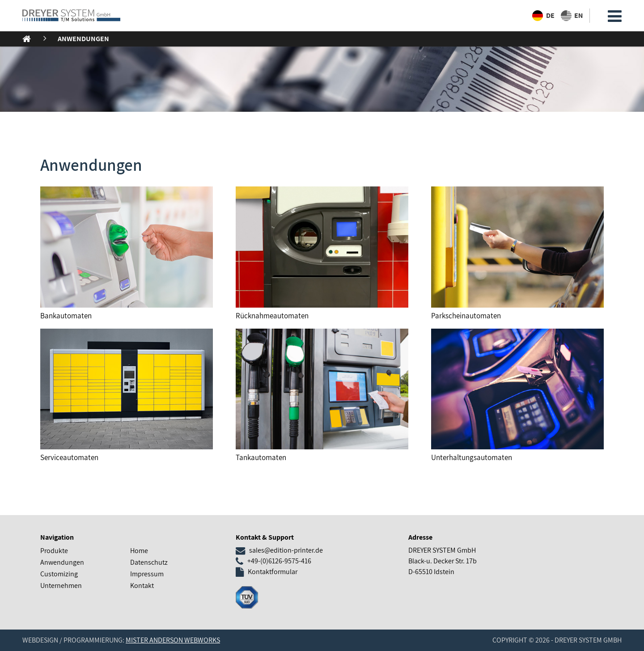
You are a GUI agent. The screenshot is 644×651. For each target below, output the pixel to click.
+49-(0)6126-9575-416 (279, 561)
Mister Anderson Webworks (173, 640)
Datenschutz (149, 562)
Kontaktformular (273, 572)
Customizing (59, 574)
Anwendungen (83, 39)
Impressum (147, 574)
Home (139, 551)
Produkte (54, 551)
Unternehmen (61, 585)
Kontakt (142, 585)
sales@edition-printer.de (286, 550)
